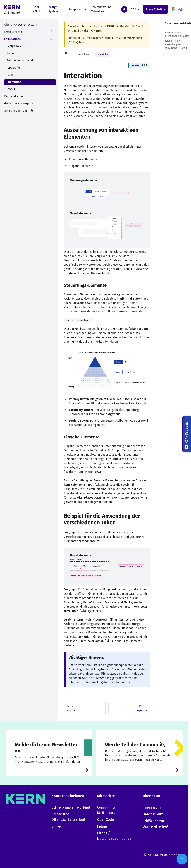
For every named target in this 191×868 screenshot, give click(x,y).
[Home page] (66, 53)
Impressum (152, 807)
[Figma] (173, 9)
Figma (102, 826)
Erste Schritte (156, 9)
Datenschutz (153, 814)
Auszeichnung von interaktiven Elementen (177, 34)
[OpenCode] (180, 9)
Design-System (53, 9)
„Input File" (77, 532)
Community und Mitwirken (101, 9)
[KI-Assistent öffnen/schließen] (182, 859)
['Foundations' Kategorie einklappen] (52, 39)
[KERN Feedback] (187, 434)
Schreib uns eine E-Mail (71, 807)
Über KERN (36, 9)
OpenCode (106, 819)
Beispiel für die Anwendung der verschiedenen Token (176, 44)
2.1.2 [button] (134, 9)
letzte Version (133, 38)
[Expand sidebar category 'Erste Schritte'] (52, 32)
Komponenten (78, 9)
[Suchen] (124, 9)
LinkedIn (58, 826)
